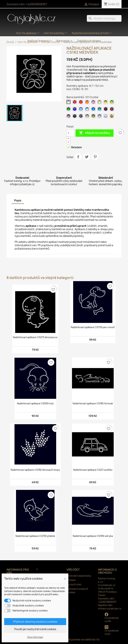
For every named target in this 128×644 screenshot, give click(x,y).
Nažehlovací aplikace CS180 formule (93, 403)
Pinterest (95, 157)
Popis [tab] (18, 200)
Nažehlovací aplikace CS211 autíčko (93, 470)
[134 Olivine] (94, 117)
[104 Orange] (88, 103)
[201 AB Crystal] (106, 117)
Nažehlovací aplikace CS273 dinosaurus (35, 337)
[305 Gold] (112, 117)
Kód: (69, 89)
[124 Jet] (75, 117)
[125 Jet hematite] (81, 117)
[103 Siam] (81, 103)
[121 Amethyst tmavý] (106, 110)
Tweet (87, 157)
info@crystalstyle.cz (110, 608)
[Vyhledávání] (104, 18)
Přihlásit (71, 580)
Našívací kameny (40, 41)
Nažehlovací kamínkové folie (92, 33)
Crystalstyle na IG (112, 630)
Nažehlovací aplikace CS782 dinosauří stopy (35, 470)
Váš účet (73, 570)
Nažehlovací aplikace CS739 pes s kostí (93, 327)
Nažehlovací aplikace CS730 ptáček (35, 536)
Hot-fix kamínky (56, 33)
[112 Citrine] (106, 103)
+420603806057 (36, 4)
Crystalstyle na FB (112, 618)
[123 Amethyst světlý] (69, 117)
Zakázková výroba (89, 41)
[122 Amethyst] (112, 110)
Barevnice (65, 41)
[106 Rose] (94, 103)
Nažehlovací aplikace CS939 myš (35, 403)
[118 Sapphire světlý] (88, 110)
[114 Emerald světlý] (69, 110)
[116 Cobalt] (75, 110)
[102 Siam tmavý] (75, 103)
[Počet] (70, 133)
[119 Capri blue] (94, 110)
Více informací (35, 637)
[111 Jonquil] (100, 103)
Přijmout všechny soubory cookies (35, 622)
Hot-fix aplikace (28, 33)
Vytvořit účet (74, 584)
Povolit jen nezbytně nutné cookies (35, 629)
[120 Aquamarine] (100, 110)
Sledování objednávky (79, 576)
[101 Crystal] (69, 103)
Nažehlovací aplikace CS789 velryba (93, 536)
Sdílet (78, 157)
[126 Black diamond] (88, 117)
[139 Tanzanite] (100, 117)
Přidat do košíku (94, 133)
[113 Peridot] (112, 103)
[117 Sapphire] (81, 110)
